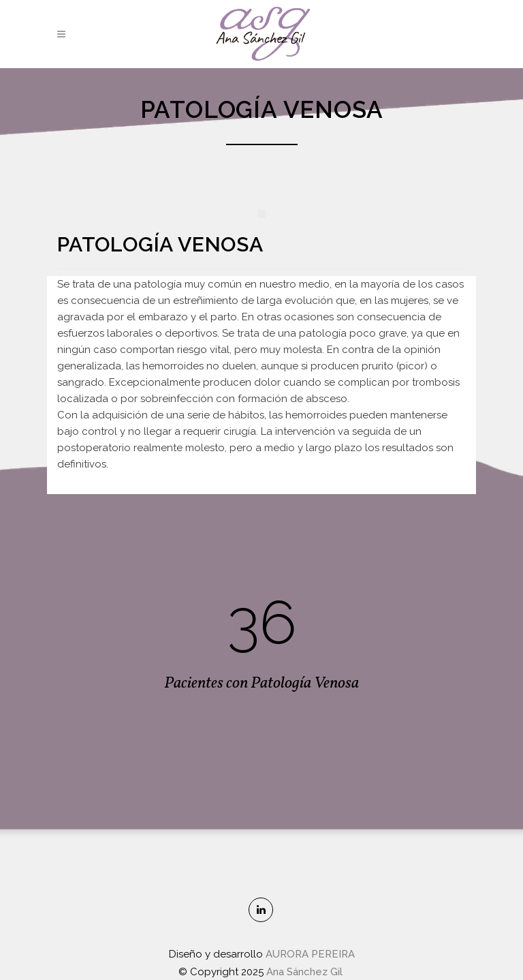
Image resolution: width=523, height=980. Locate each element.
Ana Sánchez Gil (306, 972)
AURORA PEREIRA (310, 954)
